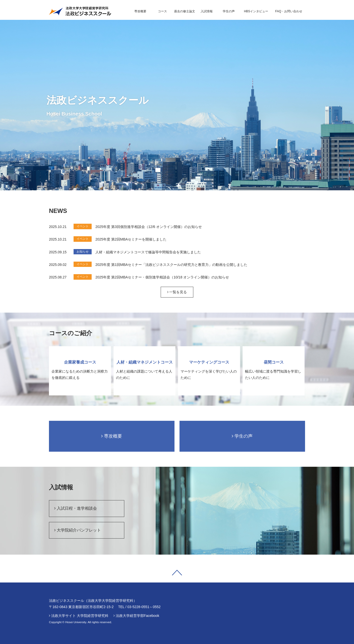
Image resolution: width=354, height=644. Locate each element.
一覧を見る (177, 292)
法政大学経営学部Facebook (137, 616)
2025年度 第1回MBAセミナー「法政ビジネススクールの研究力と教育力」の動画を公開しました (171, 265)
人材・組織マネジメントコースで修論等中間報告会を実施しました (148, 252)
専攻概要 (112, 436)
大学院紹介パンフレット (78, 530)
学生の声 (242, 436)
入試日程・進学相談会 (76, 508)
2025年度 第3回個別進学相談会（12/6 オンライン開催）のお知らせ (149, 227)
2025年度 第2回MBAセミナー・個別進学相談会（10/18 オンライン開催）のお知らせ (162, 277)
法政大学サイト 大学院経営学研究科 (80, 616)
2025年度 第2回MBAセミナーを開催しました (131, 239)
